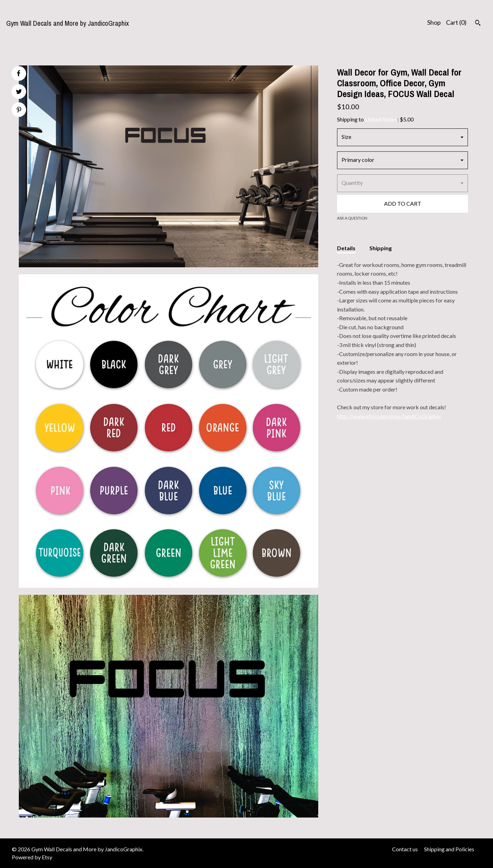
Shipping (381, 248)
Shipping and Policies (449, 849)
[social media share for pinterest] (19, 111)
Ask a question (352, 218)
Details (346, 248)
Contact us (405, 849)
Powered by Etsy (32, 857)
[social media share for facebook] (18, 73)
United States (381, 119)
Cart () (456, 22)
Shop (434, 22)
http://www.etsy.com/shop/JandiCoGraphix (389, 416)
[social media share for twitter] (19, 92)
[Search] (478, 24)
